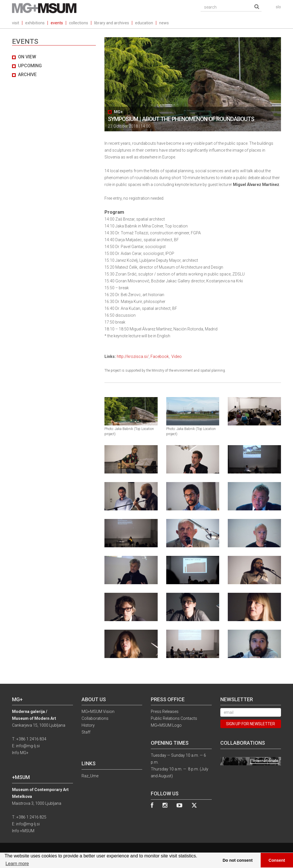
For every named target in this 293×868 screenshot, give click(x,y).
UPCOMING (30, 66)
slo (278, 7)
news (164, 23)
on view (27, 57)
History (88, 725)
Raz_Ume (90, 776)
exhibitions (35, 23)
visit (16, 23)
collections (79, 23)
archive (27, 75)
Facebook (160, 356)
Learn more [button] (17, 864)
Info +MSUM (23, 831)
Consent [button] (277, 860)
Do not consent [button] (238, 860)
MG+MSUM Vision (98, 712)
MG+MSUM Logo (166, 725)
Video (177, 356)
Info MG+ (20, 753)
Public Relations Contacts (174, 718)
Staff (86, 732)
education (144, 23)
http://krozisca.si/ (133, 356)
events (57, 23)
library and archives (112, 23)
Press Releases (165, 712)
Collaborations (95, 718)
